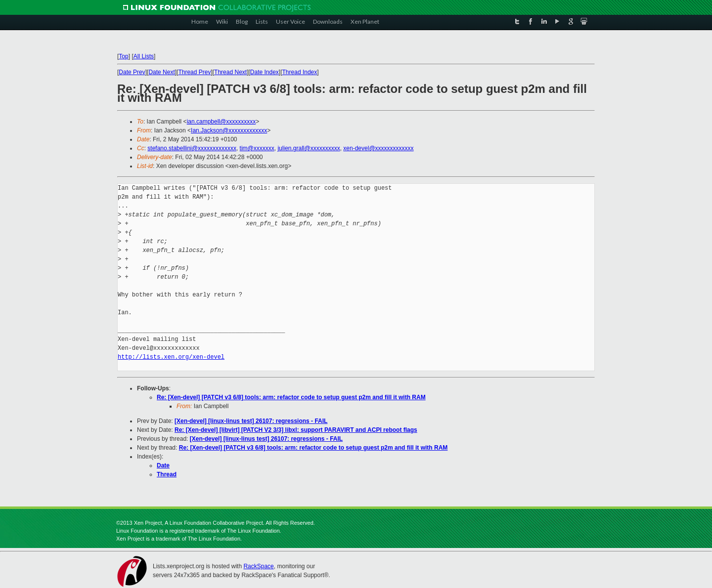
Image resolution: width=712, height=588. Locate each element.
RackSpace (258, 566)
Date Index (265, 72)
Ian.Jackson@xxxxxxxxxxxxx (229, 130)
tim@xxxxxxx (257, 148)
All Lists (144, 56)
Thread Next (230, 72)
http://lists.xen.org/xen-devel (171, 357)
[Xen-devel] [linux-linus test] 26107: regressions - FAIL (251, 421)
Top (123, 56)
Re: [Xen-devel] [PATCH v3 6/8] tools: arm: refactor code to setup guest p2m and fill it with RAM (291, 397)
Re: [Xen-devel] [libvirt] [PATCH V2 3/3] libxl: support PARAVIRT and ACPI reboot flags (296, 430)
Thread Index (300, 72)
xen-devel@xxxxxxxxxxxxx (378, 148)
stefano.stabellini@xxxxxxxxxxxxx (192, 148)
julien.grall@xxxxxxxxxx (309, 148)
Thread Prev (194, 72)
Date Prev (132, 72)
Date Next (161, 72)
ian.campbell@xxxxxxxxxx (222, 122)
